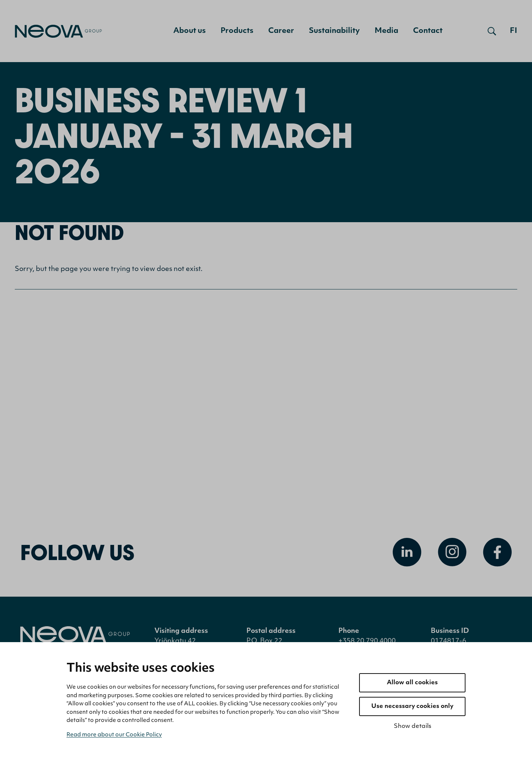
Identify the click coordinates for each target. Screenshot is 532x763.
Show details (412, 726)
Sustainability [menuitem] (334, 31)
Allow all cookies (412, 683)
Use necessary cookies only (412, 706)
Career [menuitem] (281, 31)
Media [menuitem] (386, 31)
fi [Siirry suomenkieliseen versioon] (514, 31)
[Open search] (492, 31)
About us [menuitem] (190, 31)
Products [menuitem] (237, 31)
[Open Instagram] (452, 552)
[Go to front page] (58, 31)
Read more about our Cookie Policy (114, 735)
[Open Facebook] (497, 552)
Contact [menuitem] (428, 31)
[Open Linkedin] (407, 552)
